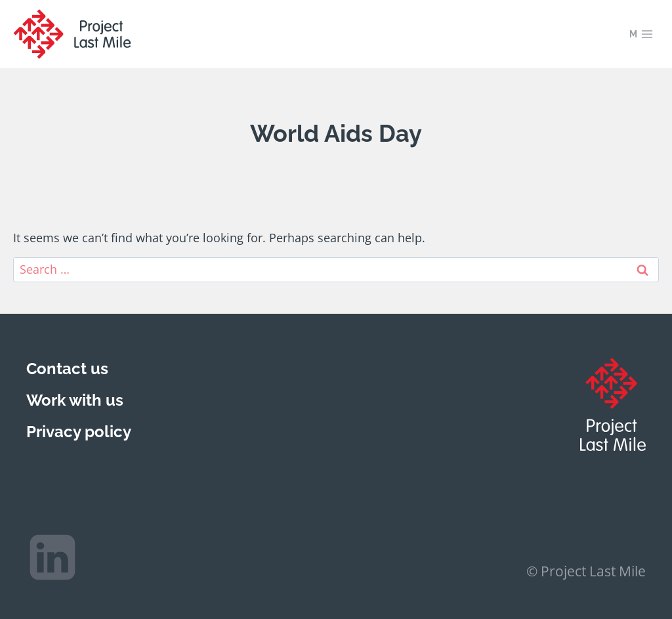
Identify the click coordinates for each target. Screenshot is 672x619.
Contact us (67, 369)
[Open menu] (641, 34)
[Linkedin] (52, 557)
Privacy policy (79, 432)
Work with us (75, 400)
